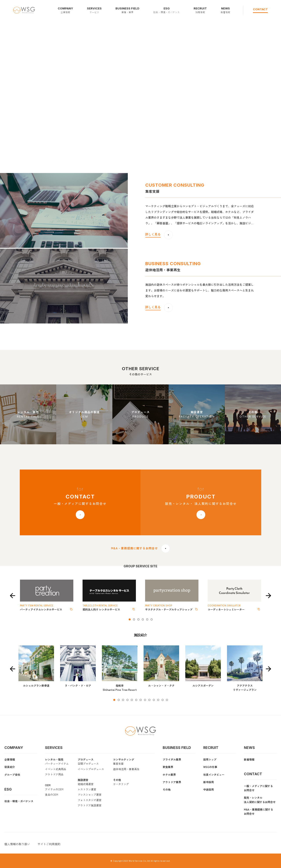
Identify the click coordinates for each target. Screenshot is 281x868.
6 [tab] (151, 619)
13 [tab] (167, 700)
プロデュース (86, 759)
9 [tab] (149, 700)
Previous (13, 596)
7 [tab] (140, 700)
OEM (48, 785)
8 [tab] (145, 700)
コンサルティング (124, 759)
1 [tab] (130, 619)
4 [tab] (143, 619)
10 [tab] (154, 700)
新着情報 (249, 759)
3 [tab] (138, 619)
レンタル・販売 (54, 759)
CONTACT (260, 9)
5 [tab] (147, 619)
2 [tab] (134, 619)
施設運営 (83, 780)
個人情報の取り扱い (17, 844)
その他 (117, 780)
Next (268, 596)
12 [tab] (162, 700)
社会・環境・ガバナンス (19, 801)
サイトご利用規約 (49, 844)
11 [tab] (158, 700)
